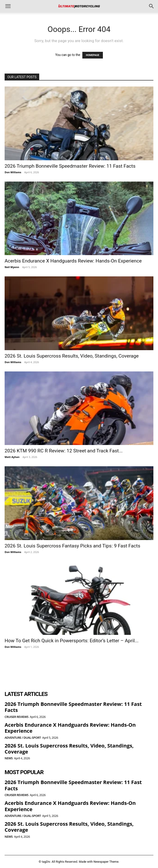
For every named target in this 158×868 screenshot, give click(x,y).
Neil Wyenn (12, 267)
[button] (8, 6)
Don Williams (13, 172)
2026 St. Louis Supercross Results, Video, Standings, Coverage (72, 356)
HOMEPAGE (92, 55)
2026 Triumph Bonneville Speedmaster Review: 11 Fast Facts (70, 166)
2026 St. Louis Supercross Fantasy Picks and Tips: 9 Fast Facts (72, 546)
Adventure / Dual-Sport (23, 738)
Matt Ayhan (12, 457)
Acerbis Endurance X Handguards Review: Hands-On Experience (73, 261)
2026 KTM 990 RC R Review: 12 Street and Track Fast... (64, 451)
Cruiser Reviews (16, 717)
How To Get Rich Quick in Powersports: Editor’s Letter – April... (72, 641)
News (9, 758)
